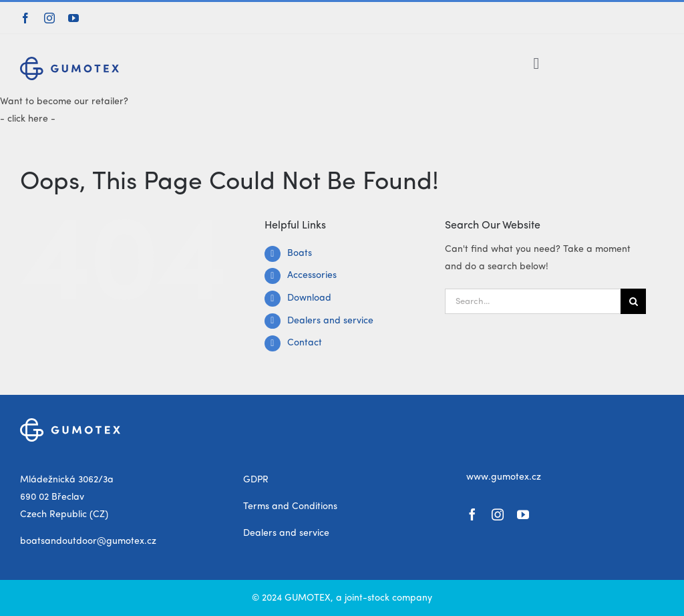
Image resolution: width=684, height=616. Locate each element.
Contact (305, 343)
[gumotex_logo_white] (70, 423)
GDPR (256, 480)
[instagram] (49, 18)
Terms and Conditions (290, 506)
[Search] (633, 301)
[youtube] (73, 18)
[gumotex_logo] (69, 61)
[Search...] (533, 301)
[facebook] (25, 18)
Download (309, 298)
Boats (300, 253)
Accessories (312, 275)
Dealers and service (330, 321)
